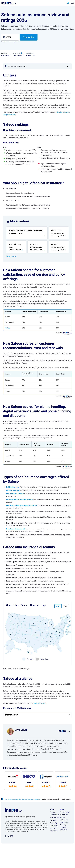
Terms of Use (64, 815)
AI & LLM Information (54, 830)
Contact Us (53, 820)
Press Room (54, 826)
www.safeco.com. (40, 703)
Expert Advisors (55, 815)
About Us (53, 812)
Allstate (7, 328)
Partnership (54, 823)
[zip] (10, 37)
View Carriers (29, 37)
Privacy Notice (65, 812)
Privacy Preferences (64, 819)
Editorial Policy (54, 817)
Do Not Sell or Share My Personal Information (64, 826)
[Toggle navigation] (72, 3)
